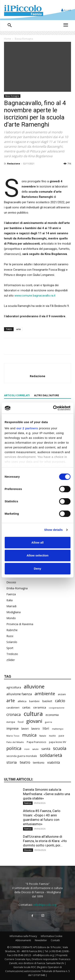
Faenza (11, 594)
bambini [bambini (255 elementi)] (34, 701)
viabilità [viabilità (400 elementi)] (53, 762)
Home (7, 39)
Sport (10, 648)
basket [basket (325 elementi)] (47, 701)
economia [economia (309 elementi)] (52, 715)
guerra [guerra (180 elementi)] (48, 722)
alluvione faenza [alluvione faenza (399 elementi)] (19, 694)
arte (18, 329)
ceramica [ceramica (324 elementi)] (40, 707)
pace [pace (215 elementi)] (61, 736)
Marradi (11, 606)
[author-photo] (38, 369)
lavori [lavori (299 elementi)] (25, 728)
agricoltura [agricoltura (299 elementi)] (14, 687)
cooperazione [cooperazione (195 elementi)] (57, 708)
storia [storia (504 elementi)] (12, 762)
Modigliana (13, 612)
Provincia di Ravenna (20, 624)
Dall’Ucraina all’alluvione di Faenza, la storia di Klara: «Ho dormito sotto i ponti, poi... (45, 841)
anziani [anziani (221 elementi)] (62, 694)
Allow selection (37, 555)
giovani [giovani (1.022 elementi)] (34, 721)
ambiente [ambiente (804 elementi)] (45, 694)
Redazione (14, 163)
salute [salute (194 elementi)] (35, 749)
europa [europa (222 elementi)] (11, 722)
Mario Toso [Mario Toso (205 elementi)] (13, 736)
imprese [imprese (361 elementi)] (12, 729)
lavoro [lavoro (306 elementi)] (36, 728)
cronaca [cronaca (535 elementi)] (14, 714)
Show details (53, 530)
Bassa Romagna (24, 39)
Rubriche (12, 630)
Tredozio (12, 654)
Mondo (11, 618)
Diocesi (11, 582)
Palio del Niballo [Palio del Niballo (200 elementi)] (15, 742)
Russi (10, 636)
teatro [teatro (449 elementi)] (25, 762)
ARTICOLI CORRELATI (17, 395)
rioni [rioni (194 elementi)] (27, 749)
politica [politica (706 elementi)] (14, 748)
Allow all (37, 542)
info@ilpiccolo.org (45, 905)
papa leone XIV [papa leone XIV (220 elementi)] (57, 742)
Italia (9, 600)
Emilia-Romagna (17, 588)
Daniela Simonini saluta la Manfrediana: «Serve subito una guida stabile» (46, 794)
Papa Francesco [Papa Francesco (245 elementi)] (36, 742)
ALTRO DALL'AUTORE (46, 395)
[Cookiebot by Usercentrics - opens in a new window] (53, 408)
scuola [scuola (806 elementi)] (60, 748)
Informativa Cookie (52, 936)
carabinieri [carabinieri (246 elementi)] (13, 708)
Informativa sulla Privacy (23, 936)
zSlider (11, 660)
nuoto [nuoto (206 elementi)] (52, 736)
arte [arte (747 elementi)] (11, 700)
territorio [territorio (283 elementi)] (39, 763)
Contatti (55, 940)
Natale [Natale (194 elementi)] (43, 736)
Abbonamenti (23, 940)
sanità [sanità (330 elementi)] (46, 749)
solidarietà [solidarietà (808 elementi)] (51, 755)
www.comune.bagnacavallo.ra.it (35, 296)
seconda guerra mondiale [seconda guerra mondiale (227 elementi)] (22, 756)
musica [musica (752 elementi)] (29, 735)
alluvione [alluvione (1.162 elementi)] (34, 687)
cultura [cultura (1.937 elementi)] (33, 714)
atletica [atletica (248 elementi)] (22, 701)
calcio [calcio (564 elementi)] (60, 701)
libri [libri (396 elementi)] (46, 728)
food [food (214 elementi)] (21, 722)
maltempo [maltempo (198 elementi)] (58, 729)
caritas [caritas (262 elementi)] (26, 708)
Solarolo (12, 642)
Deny (37, 569)
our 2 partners (27, 428)
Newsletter (41, 940)
